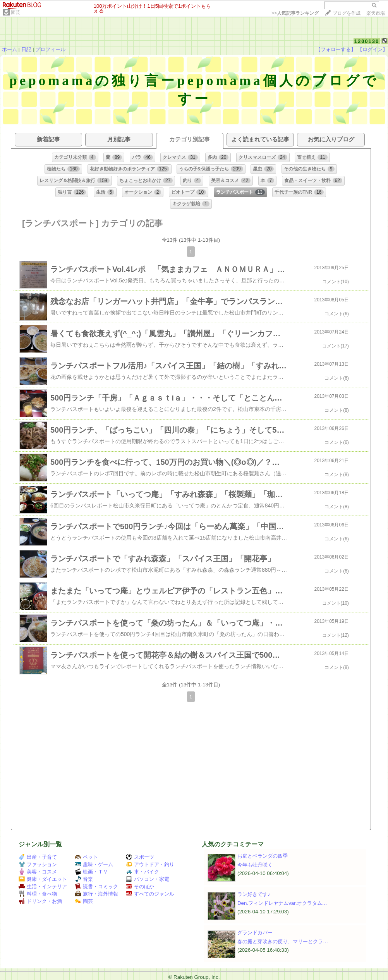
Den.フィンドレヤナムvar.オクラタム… (282, 903)
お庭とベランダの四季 (263, 856)
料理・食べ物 (38, 894)
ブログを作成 (347, 13)
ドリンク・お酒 (40, 901)
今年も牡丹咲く (255, 865)
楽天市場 (376, 13)
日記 (26, 49)
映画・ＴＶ (91, 872)
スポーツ (140, 857)
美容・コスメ (38, 872)
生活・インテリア (43, 886)
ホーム (9, 49)
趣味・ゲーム (94, 864)
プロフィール (50, 49)
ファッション (38, 864)
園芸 (15, 12)
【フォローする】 (336, 49)
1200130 (367, 41)
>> (295, 13)
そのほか (140, 886)
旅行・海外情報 (96, 894)
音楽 (84, 879)
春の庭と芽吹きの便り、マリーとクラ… (283, 941)
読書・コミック (96, 886)
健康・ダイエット (43, 879)
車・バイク (142, 872)
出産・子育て (38, 857)
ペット (86, 857)
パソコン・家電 (148, 879)
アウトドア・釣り (150, 864)
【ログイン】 (373, 49)
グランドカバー (255, 933)
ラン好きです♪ (254, 894)
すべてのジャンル (150, 894)
